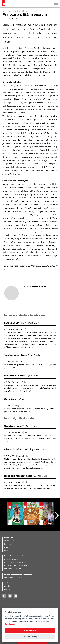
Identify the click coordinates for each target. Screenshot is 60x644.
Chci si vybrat (10, 624)
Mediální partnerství (12, 541)
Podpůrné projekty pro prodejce (16, 566)
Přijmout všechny (30, 631)
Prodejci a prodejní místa (14, 556)
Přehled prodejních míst (13, 559)
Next (57, 524)
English (7, 547)
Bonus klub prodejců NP (13, 569)
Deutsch (7, 550)
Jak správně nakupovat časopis (15, 562)
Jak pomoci (8, 544)
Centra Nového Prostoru (13, 577)
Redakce (7, 589)
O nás (6, 583)
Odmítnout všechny (30, 637)
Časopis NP (9, 538)
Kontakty (7, 586)
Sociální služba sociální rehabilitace (18, 574)
